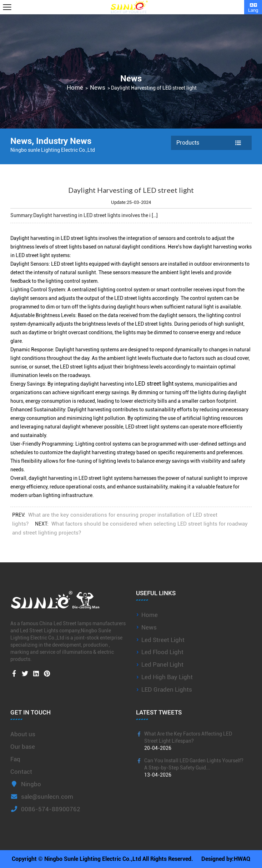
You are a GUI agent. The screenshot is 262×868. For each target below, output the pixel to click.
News (98, 88)
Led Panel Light (162, 664)
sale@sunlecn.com (42, 797)
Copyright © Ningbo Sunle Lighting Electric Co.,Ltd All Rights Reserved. (102, 859)
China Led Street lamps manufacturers (82, 623)
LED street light (154, 384)
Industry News (64, 141)
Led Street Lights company (50, 631)
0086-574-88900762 (45, 809)
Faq (15, 759)
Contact (21, 772)
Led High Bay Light (167, 677)
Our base (23, 747)
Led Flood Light (162, 652)
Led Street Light (163, 640)
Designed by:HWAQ (226, 859)
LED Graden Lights (167, 689)
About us (23, 734)
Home (75, 88)
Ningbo (26, 784)
